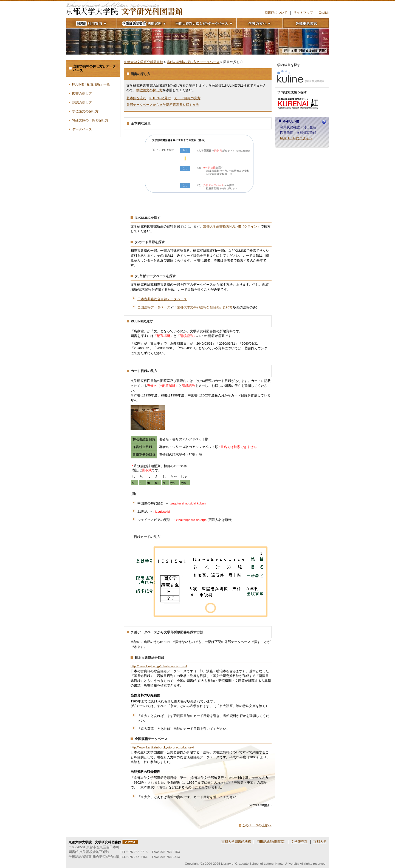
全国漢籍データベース (154, 307)
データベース (82, 129)
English (324, 12)
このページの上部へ (257, 825)
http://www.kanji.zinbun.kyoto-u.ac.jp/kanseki (162, 747)
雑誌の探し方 (82, 102)
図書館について (276, 12)
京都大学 (320, 842)
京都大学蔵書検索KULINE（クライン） (232, 226)
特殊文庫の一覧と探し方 (90, 120)
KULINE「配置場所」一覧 (91, 84)
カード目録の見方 (187, 98)
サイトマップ (303, 12)
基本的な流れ (136, 98)
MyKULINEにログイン (296, 138)
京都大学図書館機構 (236, 842)
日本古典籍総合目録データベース (162, 299)
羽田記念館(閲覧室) (271, 842)
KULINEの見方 (160, 98)
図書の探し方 (82, 93)
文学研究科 (299, 842)
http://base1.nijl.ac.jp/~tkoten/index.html (159, 666)
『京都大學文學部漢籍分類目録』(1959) (203, 307)
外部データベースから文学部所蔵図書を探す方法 (163, 105)
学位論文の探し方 (149, 90)
